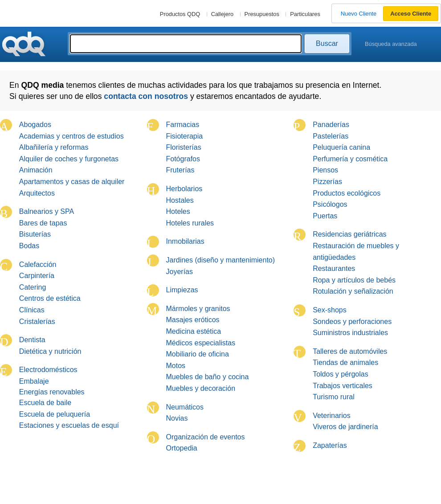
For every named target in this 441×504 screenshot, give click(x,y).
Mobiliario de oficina (198, 354)
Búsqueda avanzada (391, 44)
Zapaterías (330, 445)
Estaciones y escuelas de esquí (69, 425)
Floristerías (184, 147)
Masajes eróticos (193, 320)
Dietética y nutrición (50, 351)
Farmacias (183, 125)
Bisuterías (35, 234)
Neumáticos (185, 407)
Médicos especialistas (201, 343)
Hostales (180, 200)
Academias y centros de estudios (71, 136)
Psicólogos (330, 204)
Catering (33, 287)
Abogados (35, 125)
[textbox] (186, 44)
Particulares (305, 14)
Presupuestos (262, 14)
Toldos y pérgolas (341, 374)
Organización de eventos (206, 437)
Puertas (325, 216)
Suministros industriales (350, 333)
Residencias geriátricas (349, 234)
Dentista (32, 340)
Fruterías (180, 170)
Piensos (325, 170)
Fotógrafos (183, 159)
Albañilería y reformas (54, 147)
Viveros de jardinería (345, 427)
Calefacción (38, 264)
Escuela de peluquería (55, 414)
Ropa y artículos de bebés (354, 280)
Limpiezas (182, 290)
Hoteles (178, 211)
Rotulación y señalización (353, 291)
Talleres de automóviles (350, 351)
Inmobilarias (185, 241)
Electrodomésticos (48, 370)
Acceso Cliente (411, 14)
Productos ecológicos (347, 193)
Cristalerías (37, 322)
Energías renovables (52, 392)
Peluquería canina (341, 147)
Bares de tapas (43, 223)
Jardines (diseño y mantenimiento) (221, 260)
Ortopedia (182, 448)
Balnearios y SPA (47, 211)
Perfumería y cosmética (350, 159)
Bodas (29, 246)
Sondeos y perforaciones (352, 322)
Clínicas (32, 310)
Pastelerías (331, 136)
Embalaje (34, 381)
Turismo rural (334, 397)
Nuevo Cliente (359, 14)
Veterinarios (332, 416)
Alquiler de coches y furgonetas (69, 159)
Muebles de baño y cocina (208, 377)
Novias (177, 418)
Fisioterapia (185, 136)
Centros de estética (50, 298)
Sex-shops (330, 310)
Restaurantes (334, 268)
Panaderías (331, 125)
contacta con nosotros (146, 96)
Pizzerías (327, 182)
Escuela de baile (45, 403)
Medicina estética (194, 331)
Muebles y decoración (201, 388)
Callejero (223, 14)
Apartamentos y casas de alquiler (72, 182)
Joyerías (180, 272)
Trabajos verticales (343, 386)
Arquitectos (37, 193)
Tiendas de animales (345, 363)
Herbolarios (184, 189)
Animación (36, 170)
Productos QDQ (180, 14)
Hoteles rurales (190, 223)
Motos (176, 366)
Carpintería (37, 276)
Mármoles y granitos (198, 309)
